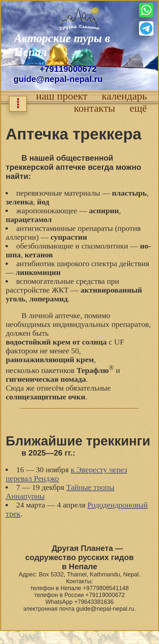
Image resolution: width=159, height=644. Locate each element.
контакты (95, 108)
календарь (124, 96)
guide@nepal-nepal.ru (58, 79)
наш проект (62, 96)
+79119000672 (68, 69)
